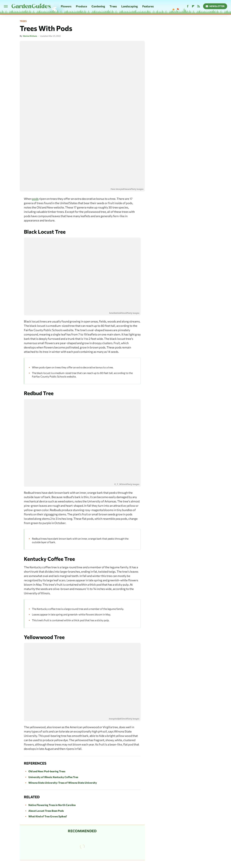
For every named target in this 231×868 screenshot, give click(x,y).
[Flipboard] (193, 6)
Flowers (66, 6)
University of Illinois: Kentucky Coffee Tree (53, 777)
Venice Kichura (30, 36)
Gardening (98, 6)
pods (35, 199)
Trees (113, 6)
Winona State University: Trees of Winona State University (63, 783)
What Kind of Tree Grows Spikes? (48, 816)
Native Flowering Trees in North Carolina (52, 805)
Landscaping (130, 6)
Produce (81, 6)
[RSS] (199, 6)
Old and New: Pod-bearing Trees (47, 771)
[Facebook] (188, 6)
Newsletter (215, 6)
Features (148, 6)
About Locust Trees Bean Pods (46, 811)
